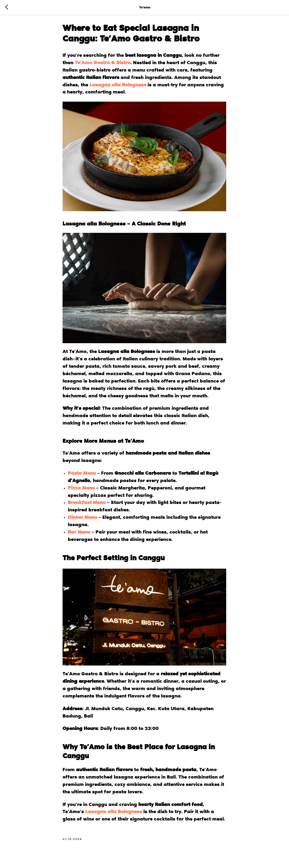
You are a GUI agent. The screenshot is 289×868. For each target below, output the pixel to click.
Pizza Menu (82, 489)
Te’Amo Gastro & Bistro (103, 64)
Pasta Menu (82, 475)
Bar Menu (79, 534)
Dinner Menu (83, 519)
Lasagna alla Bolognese (118, 86)
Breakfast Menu (87, 504)
